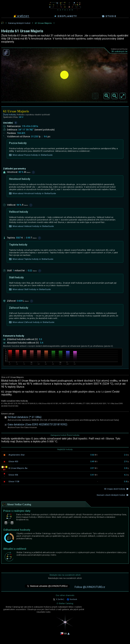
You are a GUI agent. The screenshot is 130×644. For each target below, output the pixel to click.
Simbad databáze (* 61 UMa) (25, 417)
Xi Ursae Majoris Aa (18, 468)
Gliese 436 (13, 475)
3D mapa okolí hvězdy (115, 489)
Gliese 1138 (14, 481)
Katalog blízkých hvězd (19, 23)
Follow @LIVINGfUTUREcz (90, 587)
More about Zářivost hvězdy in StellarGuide (32, 322)
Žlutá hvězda (9, 115)
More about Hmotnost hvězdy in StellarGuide (32, 193)
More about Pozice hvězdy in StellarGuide (31, 155)
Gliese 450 (13, 461)
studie (109, 16)
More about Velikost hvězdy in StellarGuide (31, 226)
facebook (72, 599)
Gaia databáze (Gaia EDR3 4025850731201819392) (37, 425)
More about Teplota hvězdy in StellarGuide (31, 259)
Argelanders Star (17, 455)
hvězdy (21, 16)
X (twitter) (59, 599)
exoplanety (66, 16)
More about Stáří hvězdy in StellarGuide (30, 289)
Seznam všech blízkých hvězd (111, 495)
